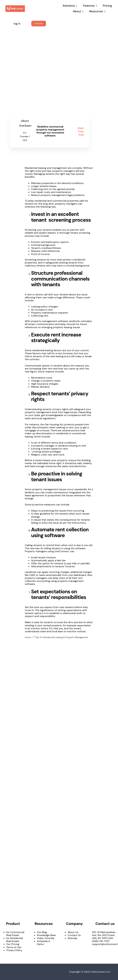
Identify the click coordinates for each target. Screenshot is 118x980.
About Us (73, 932)
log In (17, 24)
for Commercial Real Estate (15, 934)
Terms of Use (14, 947)
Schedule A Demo (43, 943)
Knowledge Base (46, 935)
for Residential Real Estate (15, 940)
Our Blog (42, 932)
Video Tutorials (46, 938)
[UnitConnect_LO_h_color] (15, 6)
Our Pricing (13, 944)
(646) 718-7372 (101, 941)
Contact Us (74, 935)
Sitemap (72, 938)
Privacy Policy (14, 950)
